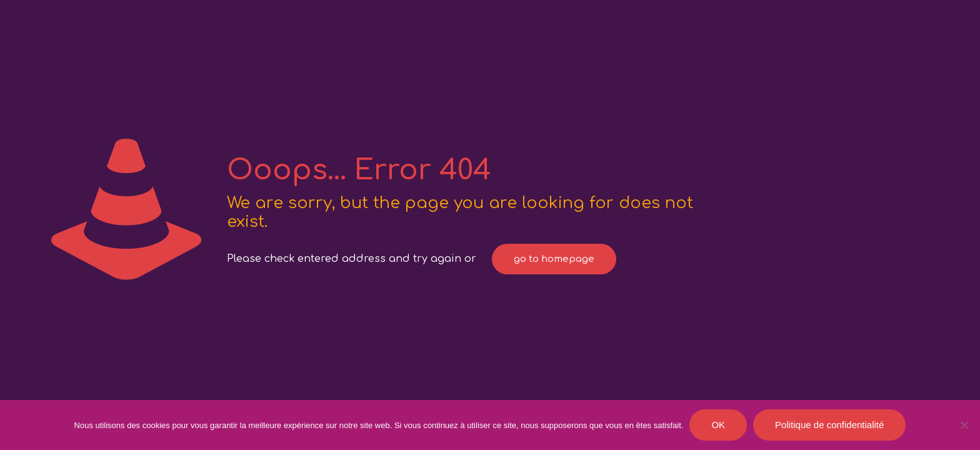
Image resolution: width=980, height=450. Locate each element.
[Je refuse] (964, 425)
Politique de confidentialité (829, 425)
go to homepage (554, 259)
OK (718, 425)
